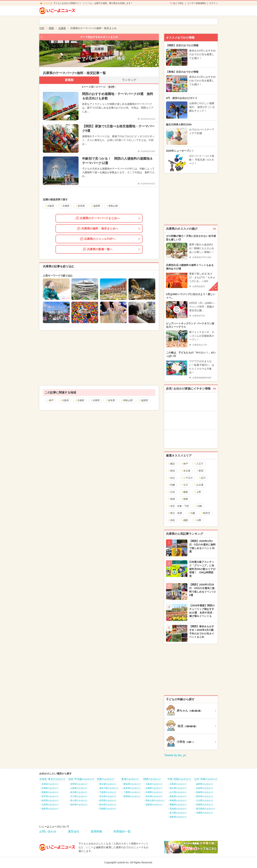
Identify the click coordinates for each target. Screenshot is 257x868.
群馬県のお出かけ (108, 800)
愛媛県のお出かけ (178, 805)
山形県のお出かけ (50, 805)
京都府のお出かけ (154, 788)
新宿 (200, 471)
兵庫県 (95, 400)
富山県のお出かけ (79, 800)
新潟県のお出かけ (79, 792)
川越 (191, 513)
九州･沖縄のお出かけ (206, 779)
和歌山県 (127, 400)
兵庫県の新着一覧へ (98, 249)
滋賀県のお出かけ (154, 805)
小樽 (197, 520)
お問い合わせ (48, 831)
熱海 (171, 499)
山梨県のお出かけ (79, 788)
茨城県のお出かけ (108, 809)
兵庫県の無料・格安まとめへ (98, 228)
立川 (184, 485)
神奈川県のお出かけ (109, 788)
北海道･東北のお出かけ (52, 779)
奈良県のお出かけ (154, 796)
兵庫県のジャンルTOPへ (98, 239)
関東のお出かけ (106, 779)
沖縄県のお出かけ (205, 813)
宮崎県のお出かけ (205, 805)
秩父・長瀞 (175, 513)
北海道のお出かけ (50, 784)
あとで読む (178, 3)
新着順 (69, 80)
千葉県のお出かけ (108, 792)
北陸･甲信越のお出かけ (81, 779)
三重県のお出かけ (132, 792)
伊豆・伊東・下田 (178, 506)
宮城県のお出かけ (50, 788)
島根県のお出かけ (178, 800)
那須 (171, 471)
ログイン (213, 3)
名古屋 (186, 471)
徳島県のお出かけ (178, 817)
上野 (197, 492)
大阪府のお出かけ (154, 784)
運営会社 (74, 831)
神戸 (50, 400)
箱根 (184, 499)
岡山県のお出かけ (178, 788)
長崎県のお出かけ (205, 792)
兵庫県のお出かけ (154, 792)
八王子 (199, 464)
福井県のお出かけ (79, 805)
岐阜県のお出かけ (132, 788)
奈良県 (110, 400)
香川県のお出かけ (178, 813)
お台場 (199, 485)
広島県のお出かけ (178, 784)
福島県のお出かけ (50, 809)
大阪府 (64, 400)
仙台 (171, 478)
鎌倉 (184, 492)
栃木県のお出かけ (108, 805)
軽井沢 (206, 513)
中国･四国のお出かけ (179, 779)
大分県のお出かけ (205, 800)
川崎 (198, 506)
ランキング (129, 80)
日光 (171, 492)
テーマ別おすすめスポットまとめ (99, 37)
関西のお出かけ (152, 779)
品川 (202, 478)
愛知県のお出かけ (132, 784)
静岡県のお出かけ (132, 796)
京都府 (80, 400)
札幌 (171, 485)
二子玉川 (187, 478)
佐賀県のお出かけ (205, 788)
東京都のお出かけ (108, 784)
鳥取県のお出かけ (178, 796)
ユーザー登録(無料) (196, 3)
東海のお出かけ (130, 779)
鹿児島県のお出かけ (206, 809)
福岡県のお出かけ (205, 784)
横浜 (171, 464)
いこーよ (48, 3)
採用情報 (96, 831)
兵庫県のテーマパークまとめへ (98, 218)
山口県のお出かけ (178, 792)
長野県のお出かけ (79, 784)
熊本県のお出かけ (205, 796)
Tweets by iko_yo (175, 755)
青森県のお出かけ (50, 792)
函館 (184, 520)
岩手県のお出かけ (50, 796)
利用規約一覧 (122, 831)
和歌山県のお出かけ (155, 800)
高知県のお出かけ (178, 809)
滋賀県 (143, 400)
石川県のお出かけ (79, 796)
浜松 (171, 520)
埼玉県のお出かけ (108, 796)
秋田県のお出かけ (50, 800)
